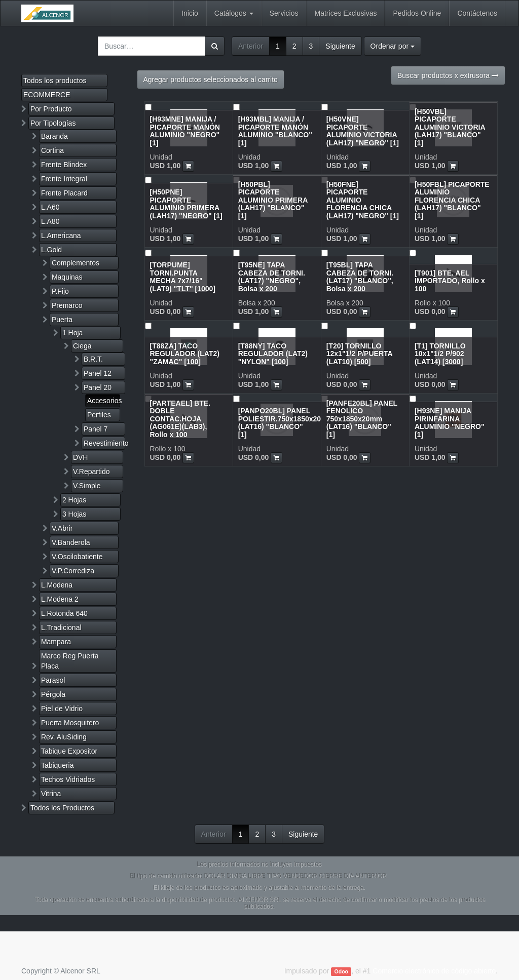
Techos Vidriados (68, 779)
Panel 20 (98, 387)
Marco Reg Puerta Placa (70, 661)
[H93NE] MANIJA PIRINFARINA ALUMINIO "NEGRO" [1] (450, 422)
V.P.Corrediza (73, 571)
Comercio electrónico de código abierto (434, 971)
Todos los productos (55, 81)
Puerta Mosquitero (70, 723)
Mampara (56, 642)
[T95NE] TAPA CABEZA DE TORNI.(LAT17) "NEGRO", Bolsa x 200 (272, 277)
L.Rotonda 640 (64, 613)
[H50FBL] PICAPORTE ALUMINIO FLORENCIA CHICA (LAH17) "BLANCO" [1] (452, 200)
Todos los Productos (62, 808)
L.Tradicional (61, 628)
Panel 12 (98, 373)
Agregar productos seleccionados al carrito (211, 80)
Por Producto (51, 109)
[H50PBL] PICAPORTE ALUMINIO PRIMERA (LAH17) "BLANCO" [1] (273, 200)
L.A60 (50, 207)
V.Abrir (62, 528)
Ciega (82, 346)
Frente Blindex (64, 165)
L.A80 (50, 221)
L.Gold (51, 250)
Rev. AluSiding (64, 737)
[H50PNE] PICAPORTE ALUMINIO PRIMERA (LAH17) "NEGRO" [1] (186, 204)
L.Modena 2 (60, 599)
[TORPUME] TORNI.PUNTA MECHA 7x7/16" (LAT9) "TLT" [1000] (183, 277)
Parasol (53, 680)
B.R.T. (93, 359)
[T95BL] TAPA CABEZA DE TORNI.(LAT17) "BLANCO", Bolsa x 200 (360, 277)
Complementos (76, 263)
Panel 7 (96, 429)
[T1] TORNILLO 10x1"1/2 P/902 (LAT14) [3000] (440, 354)
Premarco (67, 305)
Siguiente (340, 46)
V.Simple (87, 486)
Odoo (341, 971)
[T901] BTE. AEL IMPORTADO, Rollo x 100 (450, 281)
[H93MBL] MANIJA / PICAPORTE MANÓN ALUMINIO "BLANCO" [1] (275, 131)
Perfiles (99, 415)
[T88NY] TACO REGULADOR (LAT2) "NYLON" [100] (273, 354)
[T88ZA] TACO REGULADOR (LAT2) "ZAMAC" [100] (185, 354)
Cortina (52, 150)
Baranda (54, 136)
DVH (81, 457)
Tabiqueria (58, 765)
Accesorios (104, 401)
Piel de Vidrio (62, 709)
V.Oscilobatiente (77, 557)
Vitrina (51, 794)
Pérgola (53, 694)
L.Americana (61, 236)
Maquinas (67, 277)
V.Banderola (71, 542)
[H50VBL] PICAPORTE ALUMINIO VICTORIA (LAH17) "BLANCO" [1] (450, 127)
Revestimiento (104, 443)
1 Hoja (72, 333)
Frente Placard (64, 193)
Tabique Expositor (69, 751)
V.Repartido (91, 472)
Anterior (251, 46)
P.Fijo (60, 291)
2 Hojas (74, 500)
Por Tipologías (53, 123)
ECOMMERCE (47, 95)
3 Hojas (74, 514)
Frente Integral (64, 179)
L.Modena (57, 585)
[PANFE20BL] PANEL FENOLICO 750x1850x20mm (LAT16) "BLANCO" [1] (362, 419)
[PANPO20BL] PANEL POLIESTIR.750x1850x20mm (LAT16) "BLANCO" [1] (286, 422)
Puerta (62, 320)
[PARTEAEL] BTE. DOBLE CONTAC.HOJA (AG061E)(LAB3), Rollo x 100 (180, 419)
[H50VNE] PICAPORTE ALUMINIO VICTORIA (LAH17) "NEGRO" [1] (363, 131)
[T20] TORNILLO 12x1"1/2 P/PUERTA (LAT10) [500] (359, 354)
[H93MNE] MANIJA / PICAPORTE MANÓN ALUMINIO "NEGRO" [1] (185, 131)
